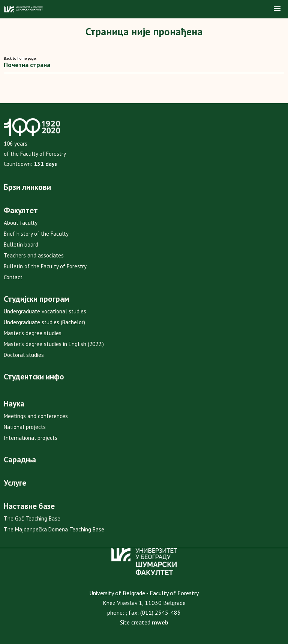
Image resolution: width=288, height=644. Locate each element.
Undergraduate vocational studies (45, 311)
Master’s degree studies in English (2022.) (54, 344)
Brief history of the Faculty (36, 234)
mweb (160, 622)
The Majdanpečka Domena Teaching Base (54, 529)
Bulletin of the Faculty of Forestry (45, 266)
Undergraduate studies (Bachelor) (44, 322)
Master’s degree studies (33, 333)
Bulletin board (21, 245)
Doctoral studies (24, 355)
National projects (25, 427)
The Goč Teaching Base (32, 518)
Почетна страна (27, 65)
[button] (277, 9)
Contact (13, 277)
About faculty (21, 223)
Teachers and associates (34, 255)
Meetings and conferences (36, 416)
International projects (31, 438)
